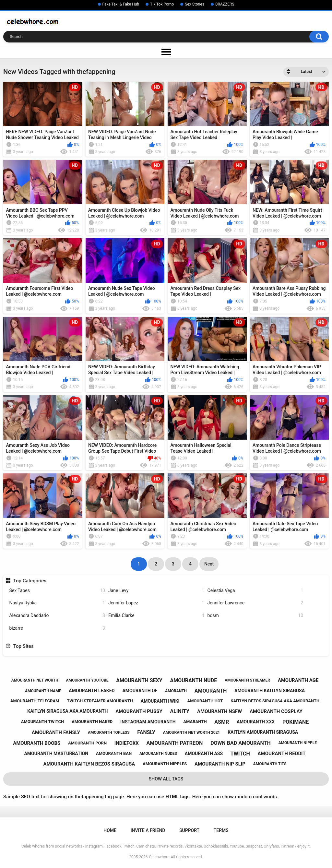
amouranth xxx (256, 722)
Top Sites (24, 646)
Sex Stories (195, 4)
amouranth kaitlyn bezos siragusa (89, 764)
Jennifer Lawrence (255, 603)
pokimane (296, 722)
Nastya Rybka (57, 603)
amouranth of (140, 691)
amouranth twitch (43, 722)
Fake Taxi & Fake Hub (121, 4)
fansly (146, 732)
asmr (222, 722)
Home (110, 830)
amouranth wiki (160, 701)
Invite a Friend (148, 830)
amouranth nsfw (219, 711)
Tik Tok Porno (162, 4)
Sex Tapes (57, 591)
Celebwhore (159, 857)
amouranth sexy (139, 680)
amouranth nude (193, 680)
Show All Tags (166, 779)
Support (189, 830)
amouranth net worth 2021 (192, 732)
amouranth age (298, 680)
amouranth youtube (87, 680)
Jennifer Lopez (156, 603)
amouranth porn (87, 743)
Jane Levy (156, 591)
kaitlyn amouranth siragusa (263, 732)
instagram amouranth (148, 722)
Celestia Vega (255, 591)
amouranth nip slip (220, 764)
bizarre (57, 628)
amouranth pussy (139, 711)
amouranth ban (114, 753)
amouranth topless (109, 732)
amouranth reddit (281, 754)
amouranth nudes (158, 754)
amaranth (195, 722)
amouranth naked (92, 722)
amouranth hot (205, 701)
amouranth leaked (92, 691)
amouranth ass (204, 754)
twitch (240, 754)
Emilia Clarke (156, 616)
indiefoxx (127, 743)
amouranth (211, 691)
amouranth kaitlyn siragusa (270, 691)
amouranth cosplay (276, 711)
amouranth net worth (35, 680)
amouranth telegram (35, 701)
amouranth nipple (298, 743)
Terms (221, 830)
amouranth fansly (56, 732)
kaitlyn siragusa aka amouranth (67, 711)
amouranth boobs (37, 743)
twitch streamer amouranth (100, 701)
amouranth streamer (247, 680)
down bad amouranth (241, 743)
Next (209, 564)
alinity (180, 711)
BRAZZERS (225, 4)
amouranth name (43, 691)
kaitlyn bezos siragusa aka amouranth (275, 701)
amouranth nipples (165, 764)
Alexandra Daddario (57, 616)
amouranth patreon (175, 743)
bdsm (255, 616)
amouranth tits (270, 764)
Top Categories (30, 581)
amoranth (176, 691)
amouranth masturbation (56, 754)
